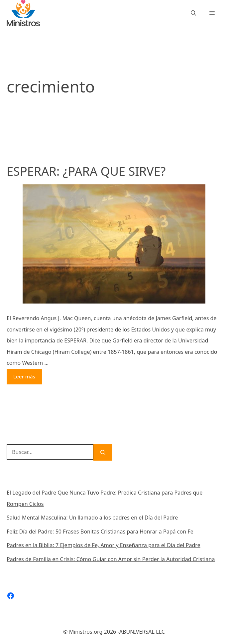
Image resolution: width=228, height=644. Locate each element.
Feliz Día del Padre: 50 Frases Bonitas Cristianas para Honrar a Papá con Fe (100, 532)
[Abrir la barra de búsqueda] (193, 13)
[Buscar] (103, 452)
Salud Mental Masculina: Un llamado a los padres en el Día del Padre (92, 518)
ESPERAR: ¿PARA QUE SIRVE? (86, 171)
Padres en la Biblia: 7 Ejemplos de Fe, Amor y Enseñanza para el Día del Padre (104, 545)
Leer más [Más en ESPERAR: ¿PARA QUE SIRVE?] (24, 376)
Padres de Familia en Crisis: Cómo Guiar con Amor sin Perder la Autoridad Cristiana (111, 559)
